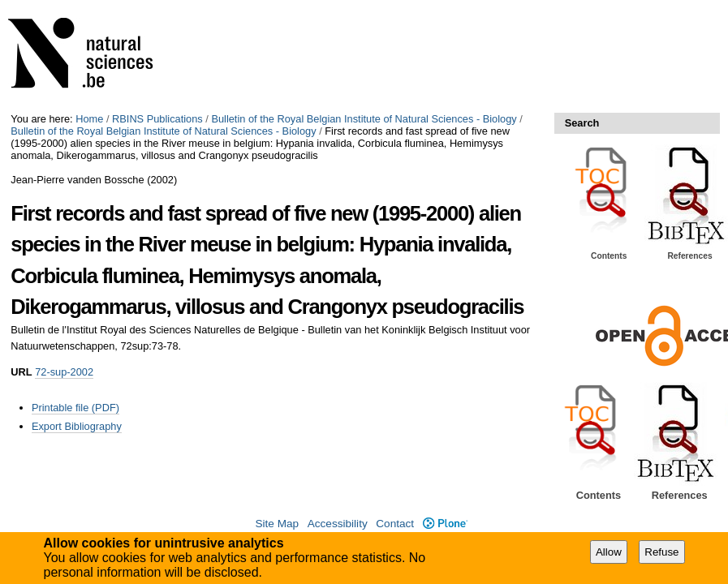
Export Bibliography (77, 426)
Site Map (277, 524)
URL (21, 372)
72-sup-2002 (64, 372)
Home (89, 119)
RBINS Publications (157, 119)
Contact (395, 524)
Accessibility (338, 524)
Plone (445, 524)
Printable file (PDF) (75, 408)
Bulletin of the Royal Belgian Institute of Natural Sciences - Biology (364, 119)
